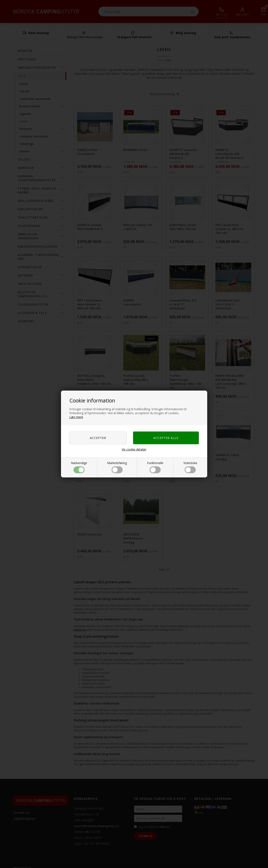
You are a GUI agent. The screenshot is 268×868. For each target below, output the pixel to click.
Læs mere (76, 417)
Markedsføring (117, 467)
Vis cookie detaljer (134, 449)
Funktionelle (155, 467)
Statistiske (190, 467)
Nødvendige (79, 467)
